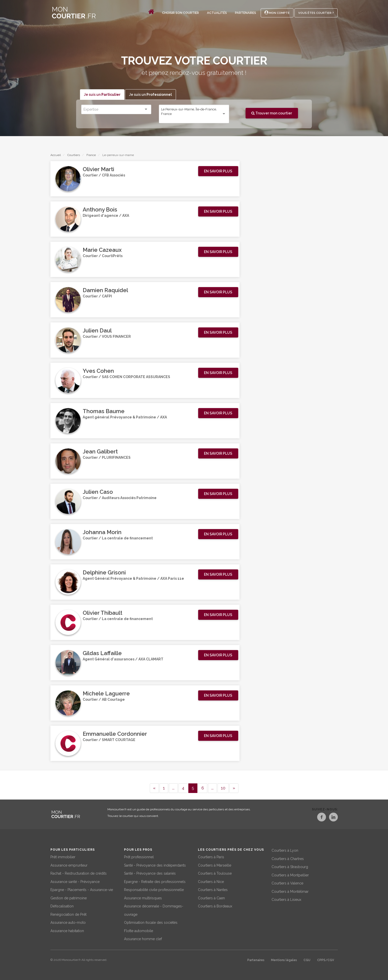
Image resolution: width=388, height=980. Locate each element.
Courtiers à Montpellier (290, 874)
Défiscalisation (62, 905)
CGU (307, 959)
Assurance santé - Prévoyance (75, 881)
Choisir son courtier (181, 13)
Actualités (217, 13)
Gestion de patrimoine (69, 897)
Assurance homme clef (143, 938)
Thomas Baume (104, 411)
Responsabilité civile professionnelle (154, 889)
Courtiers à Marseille (215, 865)
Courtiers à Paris (211, 856)
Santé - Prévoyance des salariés (150, 873)
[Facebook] (317, 818)
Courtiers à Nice (211, 881)
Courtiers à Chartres (288, 858)
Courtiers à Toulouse (215, 873)
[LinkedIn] (333, 818)
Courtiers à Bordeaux (215, 905)
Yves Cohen (98, 371)
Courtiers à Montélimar (290, 891)
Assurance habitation (67, 930)
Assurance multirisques (143, 897)
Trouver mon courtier (272, 113)
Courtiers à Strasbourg (290, 866)
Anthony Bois (100, 210)
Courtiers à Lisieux (286, 899)
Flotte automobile (139, 930)
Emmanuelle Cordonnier (115, 734)
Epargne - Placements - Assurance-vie (82, 889)
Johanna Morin (102, 532)
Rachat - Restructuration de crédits (79, 873)
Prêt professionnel (139, 856)
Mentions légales (284, 959)
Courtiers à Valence (287, 882)
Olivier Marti (98, 169)
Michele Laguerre (106, 694)
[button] (218, 171)
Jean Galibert (100, 452)
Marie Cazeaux (102, 250)
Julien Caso (98, 492)
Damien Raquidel (105, 290)
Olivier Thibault (102, 613)
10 (223, 788)
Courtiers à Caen (211, 897)
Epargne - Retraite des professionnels (155, 881)
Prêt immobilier (63, 856)
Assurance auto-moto (68, 922)
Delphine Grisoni (104, 573)
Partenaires (246, 13)
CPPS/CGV (326, 959)
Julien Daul (97, 331)
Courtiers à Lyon (285, 850)
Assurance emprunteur (69, 865)
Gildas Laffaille (102, 653)
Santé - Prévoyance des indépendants (155, 865)
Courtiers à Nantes (213, 889)
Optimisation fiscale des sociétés (151, 922)
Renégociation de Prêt (68, 914)
